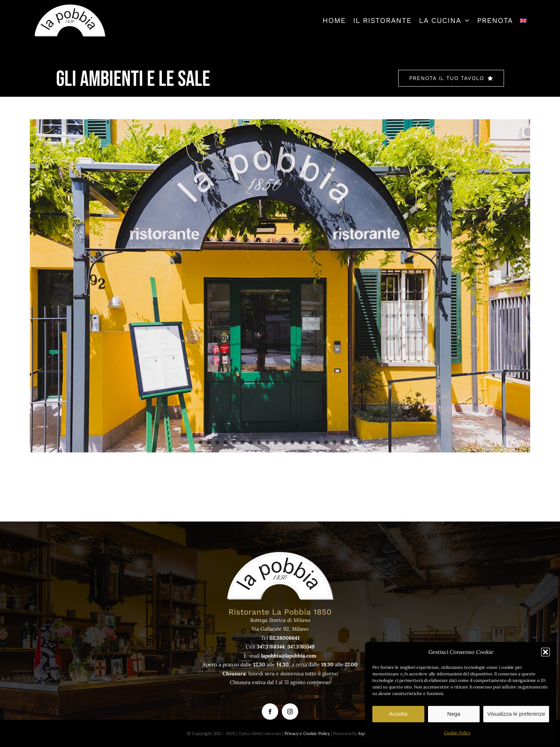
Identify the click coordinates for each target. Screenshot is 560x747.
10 (276, 442)
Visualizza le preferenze (516, 714)
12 (293, 442)
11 (284, 442)
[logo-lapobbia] (70, 7)
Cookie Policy (457, 733)
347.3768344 (271, 647)
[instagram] (290, 712)
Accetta (398, 714)
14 (309, 442)
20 (359, 442)
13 (301, 442)
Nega (454, 714)
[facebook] (270, 712)
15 (318, 442)
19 (351, 442)
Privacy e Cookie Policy (307, 733)
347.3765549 (301, 647)
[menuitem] (523, 20)
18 (343, 442)
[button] (545, 652)
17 (334, 442)
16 (326, 442)
